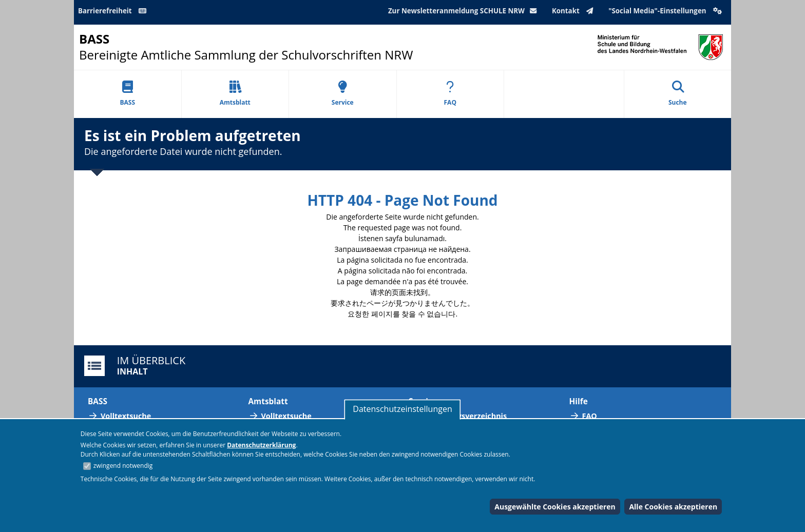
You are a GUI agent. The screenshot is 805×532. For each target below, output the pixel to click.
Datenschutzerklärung (261, 445)
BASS (127, 94)
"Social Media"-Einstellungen (666, 11)
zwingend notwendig (123, 466)
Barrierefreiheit (114, 11)
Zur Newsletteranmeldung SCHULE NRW (465, 11)
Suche (678, 94)
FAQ (450, 94)
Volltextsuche (126, 416)
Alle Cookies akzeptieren (673, 507)
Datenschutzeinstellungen (402, 409)
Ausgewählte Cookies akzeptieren (555, 507)
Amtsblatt (235, 94)
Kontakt (575, 11)
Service (343, 94)
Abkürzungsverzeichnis (464, 416)
